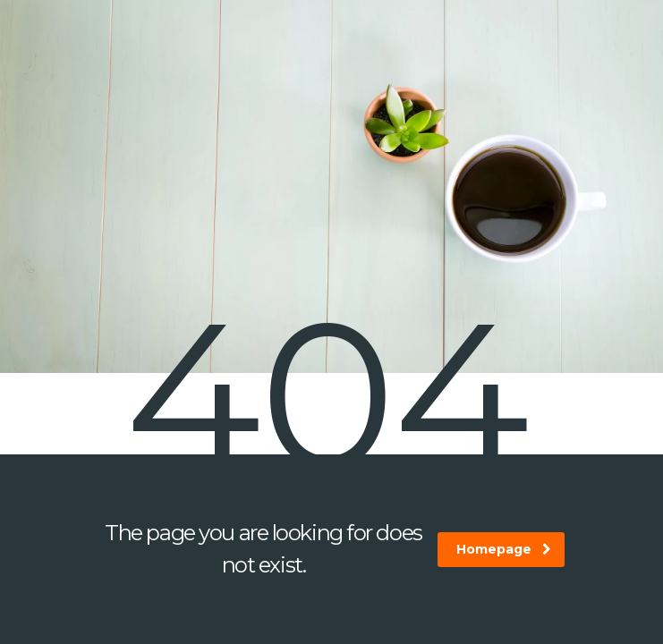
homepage (504, 549)
